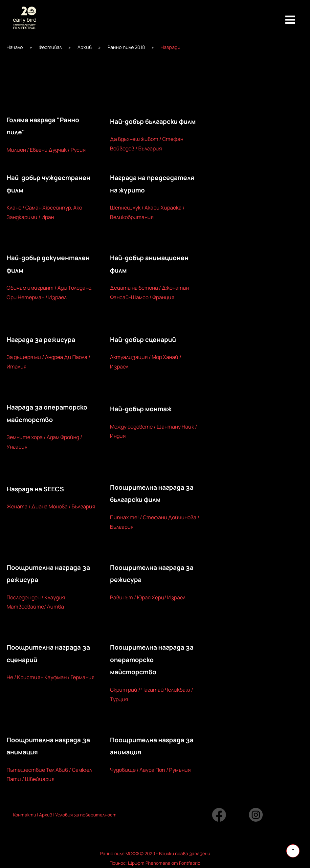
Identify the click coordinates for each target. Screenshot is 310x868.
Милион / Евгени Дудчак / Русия (46, 150)
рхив (47, 815)
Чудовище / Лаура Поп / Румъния (150, 770)
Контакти (25, 815)
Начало (15, 47)
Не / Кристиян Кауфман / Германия (51, 677)
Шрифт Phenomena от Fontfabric (164, 863)
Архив (85, 47)
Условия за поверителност (85, 815)
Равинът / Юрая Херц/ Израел (148, 597)
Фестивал (50, 47)
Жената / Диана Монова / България (51, 506)
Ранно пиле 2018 (126, 47)
